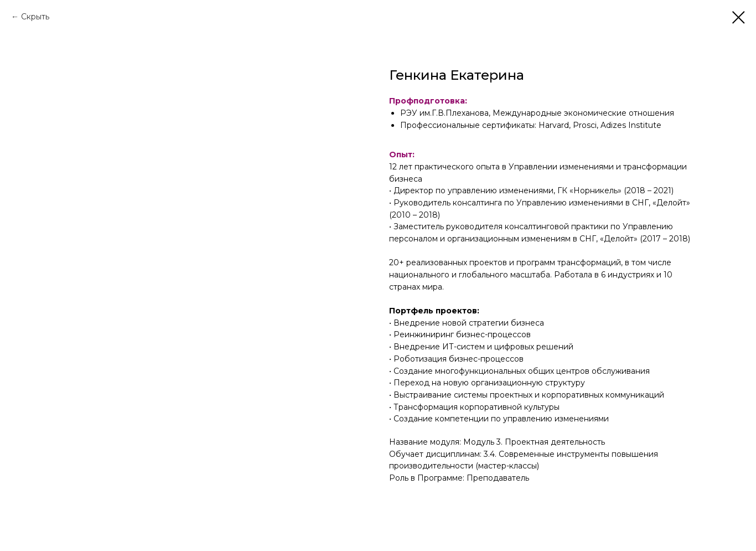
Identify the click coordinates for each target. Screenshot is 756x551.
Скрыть (35, 17)
